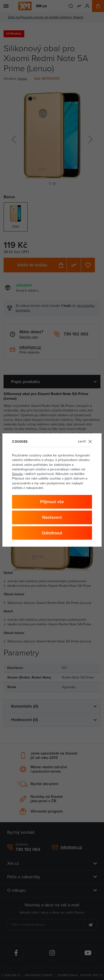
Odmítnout (52, 533)
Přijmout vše (52, 502)
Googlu (17, 474)
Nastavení (52, 517)
